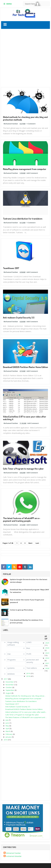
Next (30, 543)
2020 (47, 668)
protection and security (32, 661)
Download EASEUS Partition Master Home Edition (25, 367)
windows (11, 674)
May (7, 726)
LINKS (29, 642)
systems (11, 668)
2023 (47, 653)
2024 (47, 648)
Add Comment (32, 173)
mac (9, 654)
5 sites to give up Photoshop (21, 610)
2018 (28, 676)
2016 (6, 740)
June (7, 723)
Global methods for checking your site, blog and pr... (25, 696)
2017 (6, 679)
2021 (47, 663)
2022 (47, 658)
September (10, 690)
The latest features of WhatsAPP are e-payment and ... (26, 717)
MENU (9, 4)
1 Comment (31, 124)
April (7, 728)
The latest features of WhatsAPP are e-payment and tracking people (22, 520)
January (8, 737)
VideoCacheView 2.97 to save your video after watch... (26, 712)
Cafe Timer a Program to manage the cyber (23, 469)
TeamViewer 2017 (11, 268)
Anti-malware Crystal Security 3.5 (19, 318)
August (8, 693)
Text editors (32, 668)
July (7, 720)
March (8, 731)
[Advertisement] (25, 59)
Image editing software (13, 644)
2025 (47, 643)
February (9, 734)
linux (28, 648)
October (9, 687)
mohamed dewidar (14, 856)
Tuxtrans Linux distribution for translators (23, 219)
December (10, 682)
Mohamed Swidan (13, 853)
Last (37, 543)
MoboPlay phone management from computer (25, 169)
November (10, 685)
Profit (29, 654)
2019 (28, 673)
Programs (12, 660)
